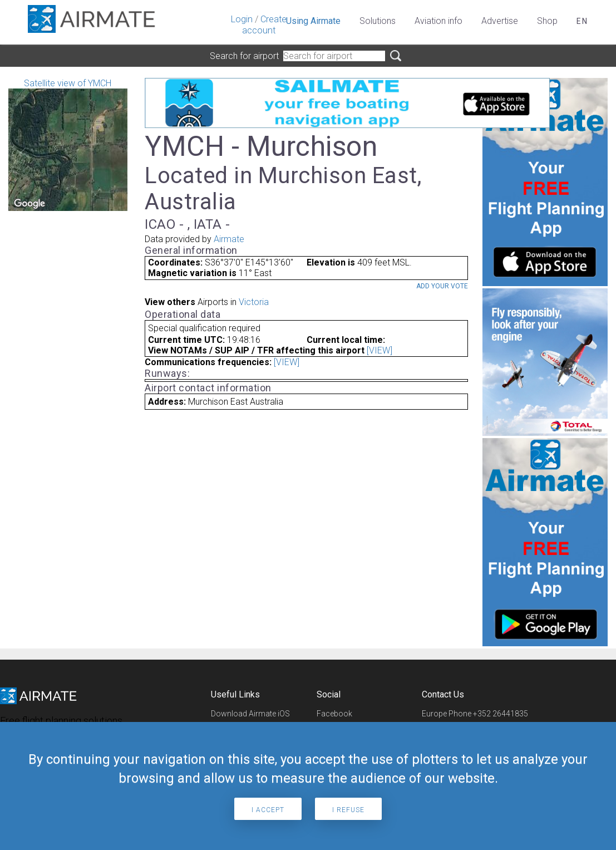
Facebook (334, 714)
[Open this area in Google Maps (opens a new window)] (29, 204)
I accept (268, 810)
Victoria (254, 302)
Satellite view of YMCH (68, 144)
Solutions (378, 21)
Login (242, 19)
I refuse (348, 810)
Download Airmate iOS (250, 714)
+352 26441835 (501, 714)
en (582, 21)
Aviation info (438, 21)
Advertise (500, 21)
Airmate (229, 239)
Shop (547, 21)
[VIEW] (380, 350)
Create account (264, 25)
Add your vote (442, 286)
